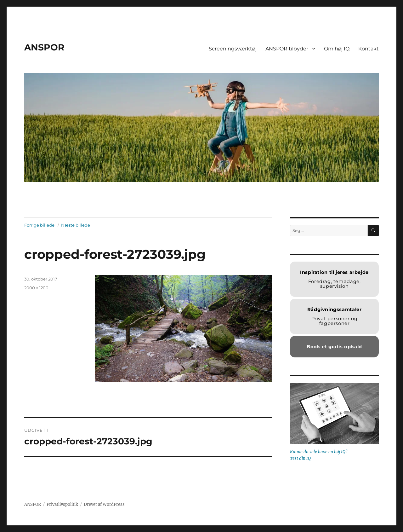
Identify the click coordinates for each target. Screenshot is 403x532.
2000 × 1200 (36, 288)
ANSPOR (44, 47)
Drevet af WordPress (104, 504)
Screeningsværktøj (233, 49)
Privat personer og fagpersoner (335, 316)
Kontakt (369, 49)
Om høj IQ (337, 49)
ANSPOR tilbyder (287, 49)
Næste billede (76, 225)
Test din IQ (300, 458)
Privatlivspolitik (62, 504)
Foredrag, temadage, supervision (334, 279)
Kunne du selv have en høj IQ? (319, 452)
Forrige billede (39, 225)
